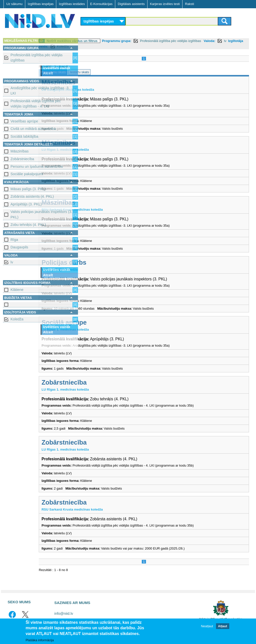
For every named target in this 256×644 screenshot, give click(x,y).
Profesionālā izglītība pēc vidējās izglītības (36, 58)
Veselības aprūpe (24, 121)
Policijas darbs (107, 262)
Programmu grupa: (160, 41)
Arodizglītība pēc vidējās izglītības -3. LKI (40, 91)
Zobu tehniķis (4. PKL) (28, 225)
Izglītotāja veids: (121, 46)
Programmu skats (96, 72)
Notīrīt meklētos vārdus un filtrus (115, 41)
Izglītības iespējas (41, 4)
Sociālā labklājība (24, 136)
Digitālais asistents (131, 4)
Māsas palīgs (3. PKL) (28, 189)
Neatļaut (207, 626)
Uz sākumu (14, 4)
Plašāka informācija (40, 640)
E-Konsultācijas (101, 4)
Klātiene (17, 290)
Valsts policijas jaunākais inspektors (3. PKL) (41, 214)
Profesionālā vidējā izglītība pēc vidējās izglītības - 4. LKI (36, 104)
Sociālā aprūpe (107, 322)
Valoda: (89, 46)
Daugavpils (19, 247)
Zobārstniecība (22, 159)
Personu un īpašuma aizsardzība (37, 166)
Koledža (17, 319)
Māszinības (19, 151)
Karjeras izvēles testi (165, 4)
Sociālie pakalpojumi (27, 174)
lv (12, 262)
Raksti (189, 4)
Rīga (14, 240)
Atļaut (223, 626)
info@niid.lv (64, 614)
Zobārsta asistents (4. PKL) (32, 196)
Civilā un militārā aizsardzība (33, 129)
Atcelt (48, 73)
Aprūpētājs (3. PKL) (26, 204)
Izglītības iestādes (72, 4)
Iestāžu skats (123, 72)
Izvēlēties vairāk (57, 68)
